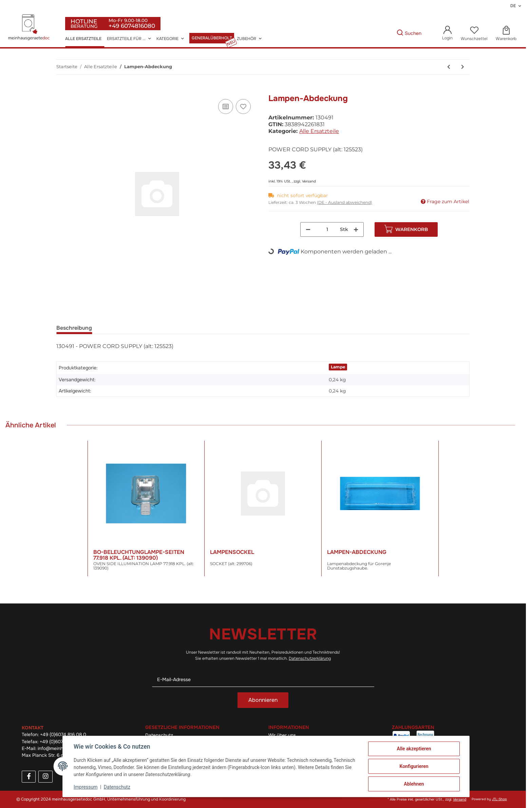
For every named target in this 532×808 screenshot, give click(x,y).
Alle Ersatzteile (319, 131)
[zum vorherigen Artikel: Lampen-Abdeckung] (449, 67)
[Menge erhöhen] (356, 229)
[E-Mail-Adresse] (263, 680)
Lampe (338, 367)
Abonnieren (263, 700)
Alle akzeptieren (414, 749)
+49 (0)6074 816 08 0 (63, 735)
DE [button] (513, 6)
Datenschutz (117, 787)
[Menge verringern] (308, 229)
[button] (447, 33)
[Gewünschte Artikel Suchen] (386, 33)
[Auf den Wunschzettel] (243, 107)
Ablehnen (414, 784)
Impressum (85, 787)
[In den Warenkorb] (62, 90)
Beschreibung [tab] (74, 328)
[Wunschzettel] (474, 34)
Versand (309, 181)
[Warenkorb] (506, 34)
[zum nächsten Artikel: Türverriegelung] (463, 67)
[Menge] (327, 229)
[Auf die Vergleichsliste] (226, 107)
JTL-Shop (499, 799)
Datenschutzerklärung (310, 658)
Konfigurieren (414, 766)
